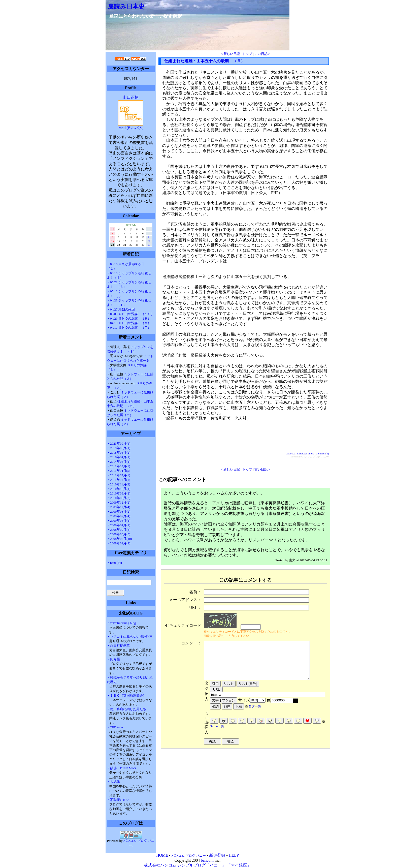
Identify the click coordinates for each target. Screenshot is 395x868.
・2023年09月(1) (119, 443)
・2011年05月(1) (119, 466)
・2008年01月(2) (119, 543)
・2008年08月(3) (119, 534)
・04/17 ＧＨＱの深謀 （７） (129, 328)
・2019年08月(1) (119, 448)
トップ (247, 54)
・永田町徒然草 (118, 646)
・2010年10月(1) (119, 489)
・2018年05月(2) (119, 453)
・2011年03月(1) (119, 475)
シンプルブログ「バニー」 (202, 865)
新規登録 (217, 855)
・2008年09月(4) (119, 530)
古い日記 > (262, 54)
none (311, 454)
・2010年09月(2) (119, 493)
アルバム (135, 128)
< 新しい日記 (231, 54)
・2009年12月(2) (119, 502)
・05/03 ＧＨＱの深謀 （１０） (130, 314)
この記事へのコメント (182, 479)
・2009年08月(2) (119, 511)
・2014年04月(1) (119, 462)
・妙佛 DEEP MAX (122, 768)
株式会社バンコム (160, 865)
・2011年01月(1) (119, 480)
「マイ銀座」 (239, 865)
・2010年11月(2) (119, 484)
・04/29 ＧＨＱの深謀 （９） (129, 318)
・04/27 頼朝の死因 (121, 309)
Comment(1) (322, 454)
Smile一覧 (217, 734)
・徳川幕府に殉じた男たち (126, 709)
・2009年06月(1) (119, 521)
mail (122, 128)
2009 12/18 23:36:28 (297, 454)
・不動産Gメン (118, 800)
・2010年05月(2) (119, 498)
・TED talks (115, 727)
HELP (234, 855)
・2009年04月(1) (119, 525)
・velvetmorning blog (121, 623)
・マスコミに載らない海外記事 (130, 637)
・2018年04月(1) (119, 457)
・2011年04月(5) (119, 471)
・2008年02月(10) (119, 539)
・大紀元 (113, 782)
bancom (207, 860)
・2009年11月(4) (119, 507)
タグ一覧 (255, 714)
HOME (162, 855)
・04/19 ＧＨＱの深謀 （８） (129, 323)
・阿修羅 (113, 659)
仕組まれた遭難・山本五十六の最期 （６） (205, 61)
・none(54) (114, 563)
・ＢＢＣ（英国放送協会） (126, 695)
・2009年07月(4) (119, 516)
